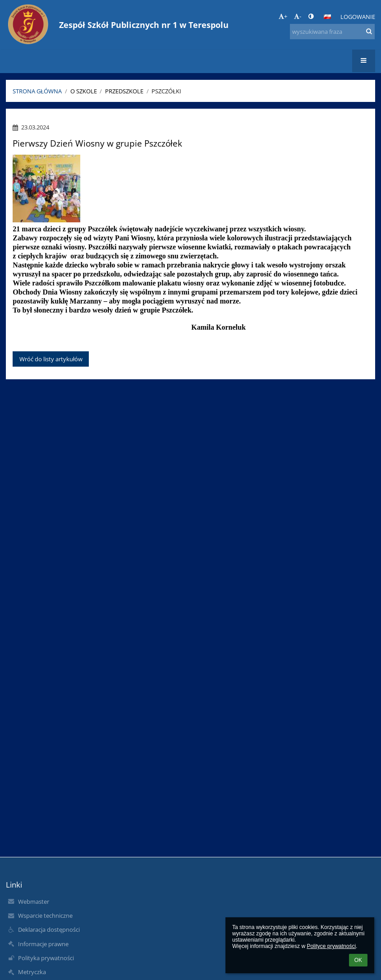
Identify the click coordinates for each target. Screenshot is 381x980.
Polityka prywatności (46, 958)
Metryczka (32, 972)
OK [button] (358, 960)
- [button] (298, 16)
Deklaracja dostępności (49, 929)
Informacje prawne (43, 944)
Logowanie (358, 17)
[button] (327, 17)
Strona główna (37, 91)
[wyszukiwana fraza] (332, 32)
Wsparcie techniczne (45, 916)
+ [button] (283, 16)
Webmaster (34, 902)
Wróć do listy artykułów (51, 359)
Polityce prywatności (331, 946)
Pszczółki (166, 91)
